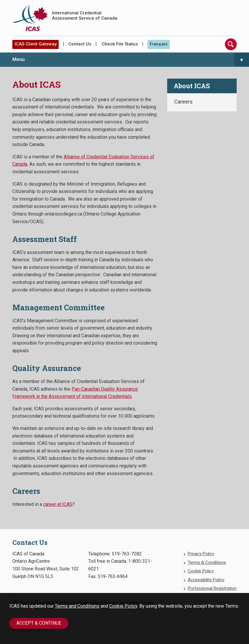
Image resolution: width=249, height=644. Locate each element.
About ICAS (192, 86)
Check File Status (120, 44)
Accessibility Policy (206, 580)
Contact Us (80, 44)
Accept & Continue (39, 623)
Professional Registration (212, 588)
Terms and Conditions (77, 606)
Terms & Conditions (207, 562)
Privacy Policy (201, 554)
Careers (183, 102)
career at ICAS (58, 504)
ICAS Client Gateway (36, 44)
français (159, 44)
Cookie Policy (123, 606)
